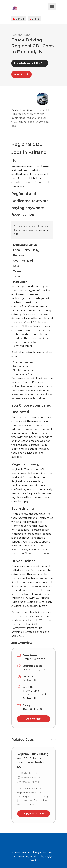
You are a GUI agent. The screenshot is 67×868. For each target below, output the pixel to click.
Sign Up (19, 19)
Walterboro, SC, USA (32, 778)
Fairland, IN (29, 680)
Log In (34, 19)
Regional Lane (21, 35)
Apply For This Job (34, 814)
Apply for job (21, 74)
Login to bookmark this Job (30, 63)
